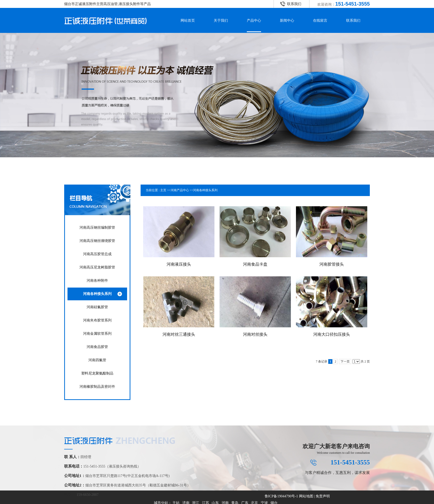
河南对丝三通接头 (179, 334)
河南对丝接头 (255, 334)
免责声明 (323, 496)
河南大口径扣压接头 (332, 334)
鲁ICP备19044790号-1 (281, 496)
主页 (163, 190)
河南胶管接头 (332, 264)
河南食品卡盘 (255, 264)
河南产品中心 (180, 190)
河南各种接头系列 (205, 190)
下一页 (345, 361)
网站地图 (306, 496)
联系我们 (294, 4)
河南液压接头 (179, 264)
